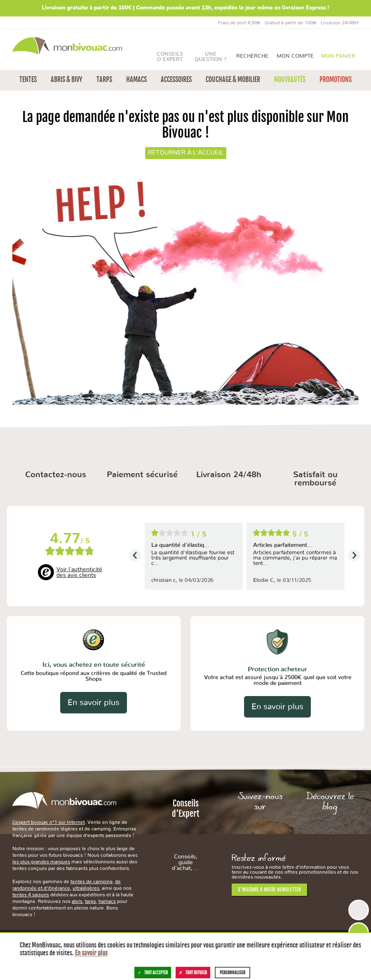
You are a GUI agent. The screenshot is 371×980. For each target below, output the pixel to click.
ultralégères (86, 888)
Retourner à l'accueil (186, 153)
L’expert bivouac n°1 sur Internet (49, 822)
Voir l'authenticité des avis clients (79, 572)
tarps (90, 901)
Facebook (260, 829)
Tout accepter (153, 973)
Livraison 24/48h (229, 475)
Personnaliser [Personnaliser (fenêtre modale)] (232, 973)
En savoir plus (94, 703)
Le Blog (330, 829)
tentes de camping (92, 882)
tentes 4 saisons (31, 895)
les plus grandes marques (41, 862)
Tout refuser (193, 973)
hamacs (107, 901)
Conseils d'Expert (185, 835)
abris (77, 901)
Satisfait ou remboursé (315, 479)
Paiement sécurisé (142, 475)
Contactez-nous (56, 475)
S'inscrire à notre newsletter (269, 890)
